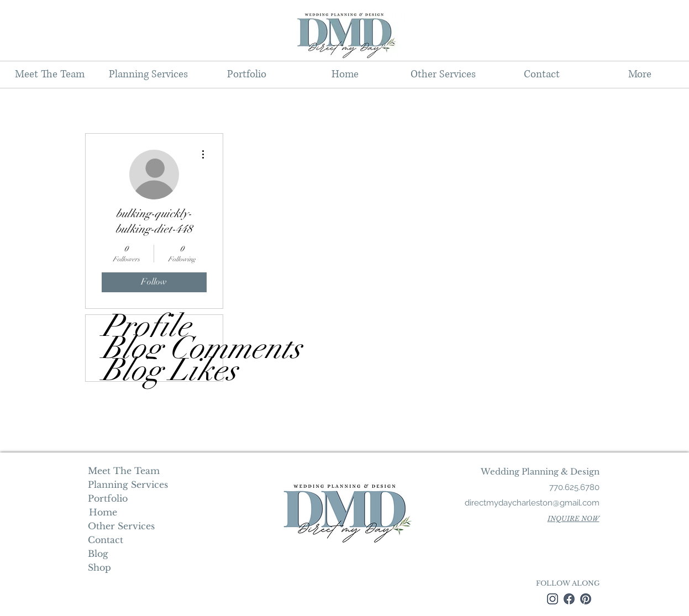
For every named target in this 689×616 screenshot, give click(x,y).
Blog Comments (162, 348)
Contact (106, 540)
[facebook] (569, 599)
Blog (98, 554)
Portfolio (108, 498)
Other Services (121, 526)
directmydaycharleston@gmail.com (532, 503)
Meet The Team (124, 471)
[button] (148, 75)
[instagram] (553, 599)
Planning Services (127, 485)
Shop (99, 567)
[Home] (103, 512)
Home (102, 512)
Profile (146, 326)
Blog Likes (162, 370)
